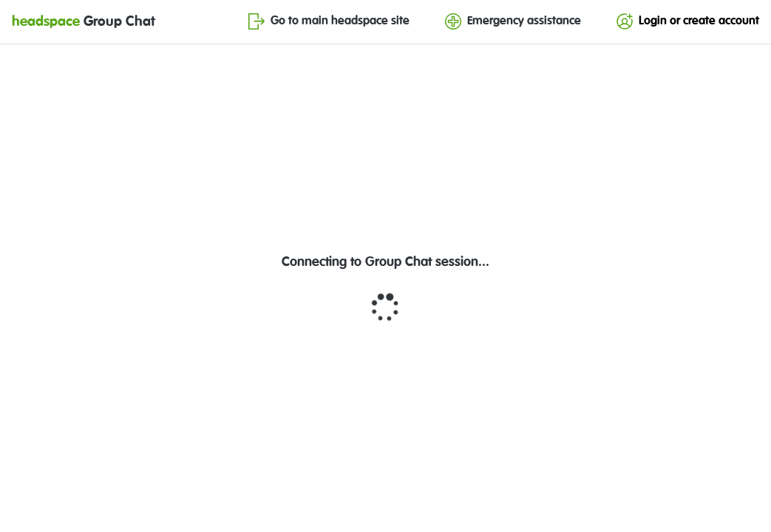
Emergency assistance (513, 21)
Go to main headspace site (329, 21)
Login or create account (688, 21)
